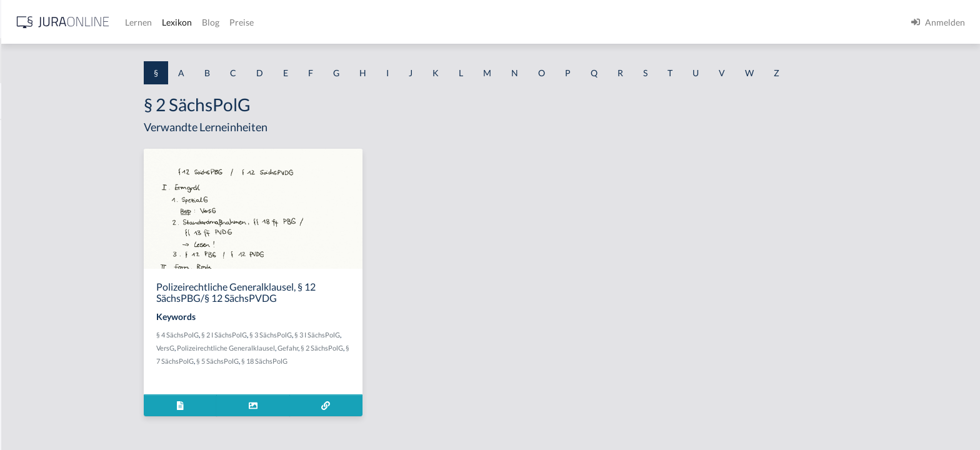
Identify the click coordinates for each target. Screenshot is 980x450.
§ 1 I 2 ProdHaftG (44, 330)
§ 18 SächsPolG (364, 361)
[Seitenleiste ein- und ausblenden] (180, 19)
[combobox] (100, 61)
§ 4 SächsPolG (277, 335)
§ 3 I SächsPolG (417, 335)
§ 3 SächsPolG (370, 335)
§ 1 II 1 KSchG (37, 414)
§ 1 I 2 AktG (32, 302)
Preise (440, 22)
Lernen (337, 22)
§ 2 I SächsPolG (323, 335)
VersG (265, 348)
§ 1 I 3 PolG (32, 358)
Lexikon (376, 22)
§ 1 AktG (27, 133)
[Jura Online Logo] (262, 22)
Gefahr (387, 348)
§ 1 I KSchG (32, 386)
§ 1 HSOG (29, 245)
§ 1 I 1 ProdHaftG (44, 273)
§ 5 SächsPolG (317, 361)
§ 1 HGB (26, 217)
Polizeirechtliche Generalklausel (325, 348)
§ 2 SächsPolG (421, 348)
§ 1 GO (23, 189)
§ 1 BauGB (30, 161)
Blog (409, 22)
